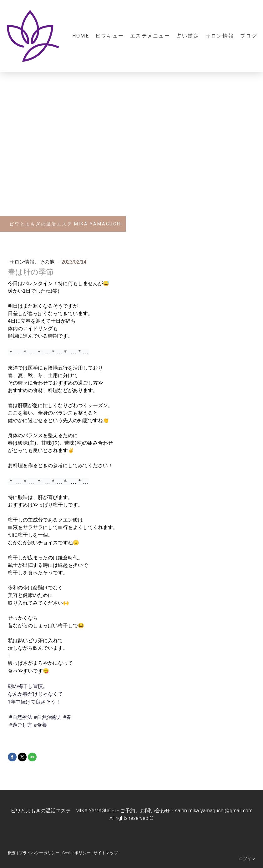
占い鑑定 (188, 36)
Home (81, 36)
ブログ (249, 36)
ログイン (247, 859)
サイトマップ (106, 853)
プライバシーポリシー (39, 853)
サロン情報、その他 (33, 262)
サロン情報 (220, 36)
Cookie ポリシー (76, 853)
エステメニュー (150, 36)
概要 (12, 853)
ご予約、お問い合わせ (145, 811)
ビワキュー (110, 36)
